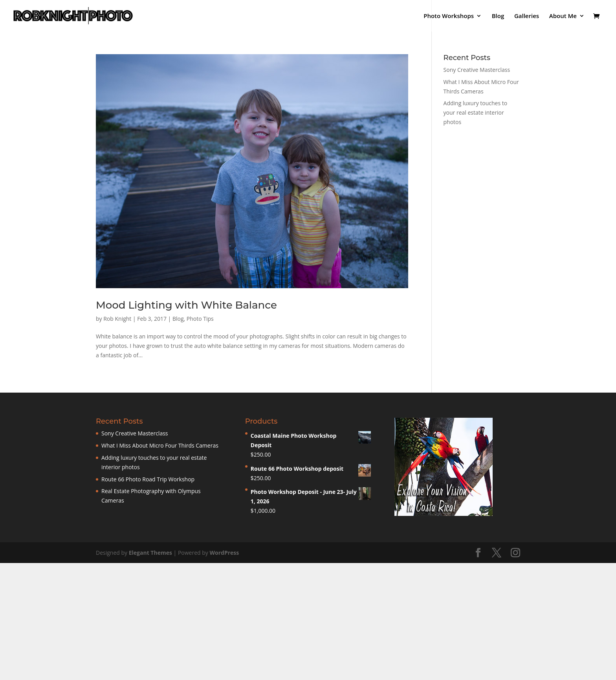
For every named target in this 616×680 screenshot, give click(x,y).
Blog (498, 16)
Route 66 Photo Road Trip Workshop (148, 479)
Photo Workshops (449, 16)
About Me (563, 16)
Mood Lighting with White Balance (186, 305)
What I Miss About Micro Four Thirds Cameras (160, 445)
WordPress (224, 553)
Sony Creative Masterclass (477, 70)
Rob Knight (117, 319)
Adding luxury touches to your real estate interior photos (476, 112)
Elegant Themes (150, 553)
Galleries (527, 16)
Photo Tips (200, 319)
